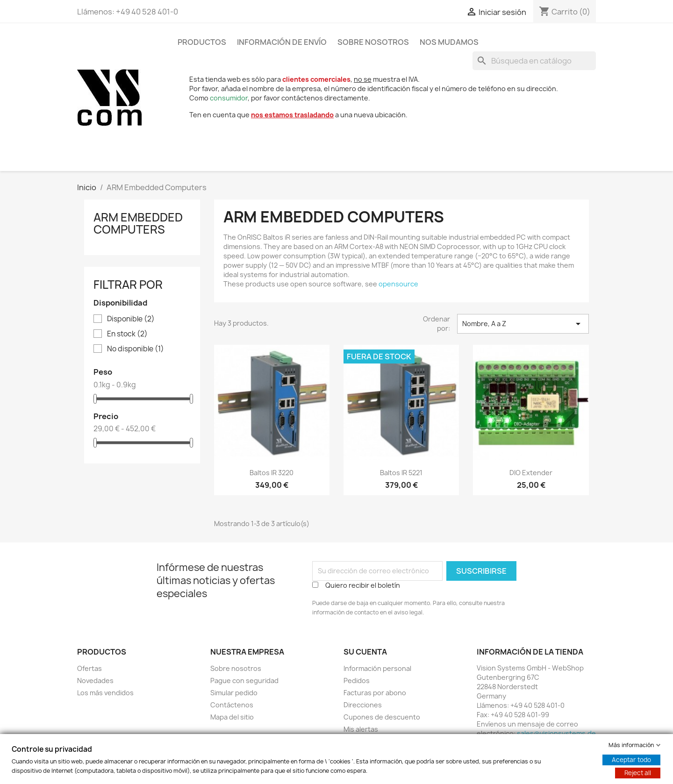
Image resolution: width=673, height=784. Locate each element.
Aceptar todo (631, 760)
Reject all (638, 773)
